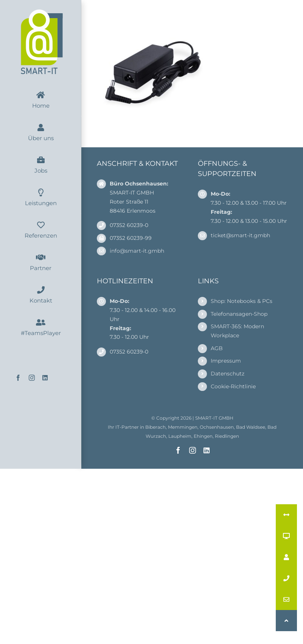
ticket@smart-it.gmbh (240, 235)
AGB (217, 348)
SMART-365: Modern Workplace (237, 331)
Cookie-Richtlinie (233, 386)
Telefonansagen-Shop (239, 314)
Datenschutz (228, 374)
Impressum (226, 361)
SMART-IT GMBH (214, 418)
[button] (286, 621)
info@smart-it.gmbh (137, 251)
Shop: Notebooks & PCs (242, 301)
